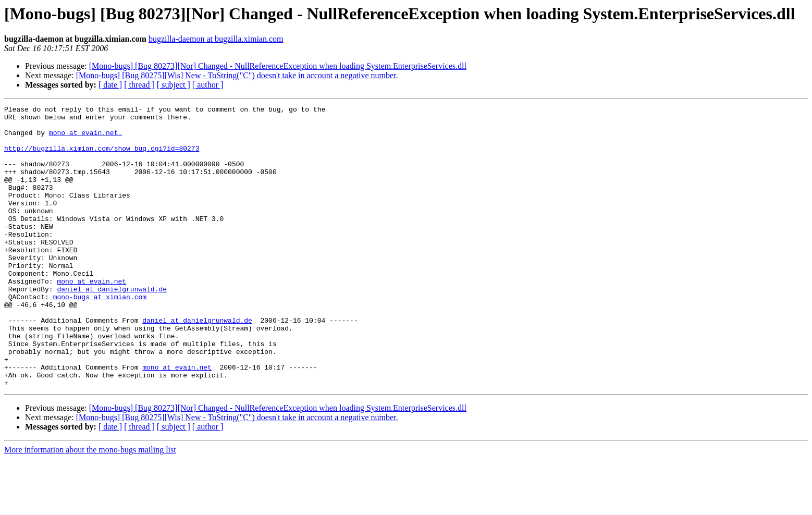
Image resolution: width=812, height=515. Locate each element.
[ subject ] (174, 85)
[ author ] (208, 85)
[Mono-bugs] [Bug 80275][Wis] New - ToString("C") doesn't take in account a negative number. (237, 75)
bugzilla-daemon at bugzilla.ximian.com (216, 39)
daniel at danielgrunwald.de (112, 326)
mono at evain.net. (85, 139)
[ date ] (110, 85)
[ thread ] (139, 85)
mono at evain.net (91, 317)
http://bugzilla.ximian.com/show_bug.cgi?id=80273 (102, 157)
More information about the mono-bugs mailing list (90, 506)
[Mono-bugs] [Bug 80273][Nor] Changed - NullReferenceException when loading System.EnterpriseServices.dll (278, 66)
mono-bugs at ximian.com (100, 336)
